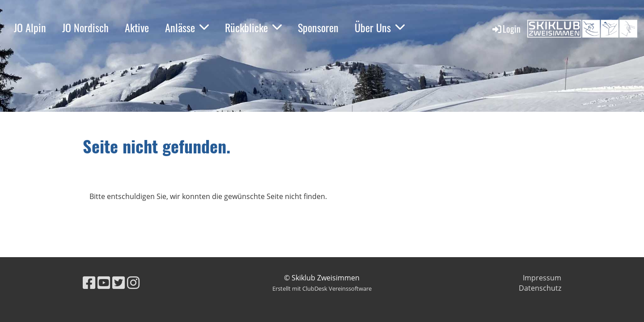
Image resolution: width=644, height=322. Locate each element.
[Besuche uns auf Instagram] (133, 282)
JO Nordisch (85, 27)
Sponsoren (318, 27)
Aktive (137, 27)
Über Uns (380, 27)
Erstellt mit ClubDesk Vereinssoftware (322, 288)
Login (506, 29)
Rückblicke (253, 27)
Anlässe (187, 27)
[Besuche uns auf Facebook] (89, 282)
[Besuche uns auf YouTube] (104, 282)
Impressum (542, 278)
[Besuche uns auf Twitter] (119, 282)
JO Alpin (30, 27)
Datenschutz (540, 288)
